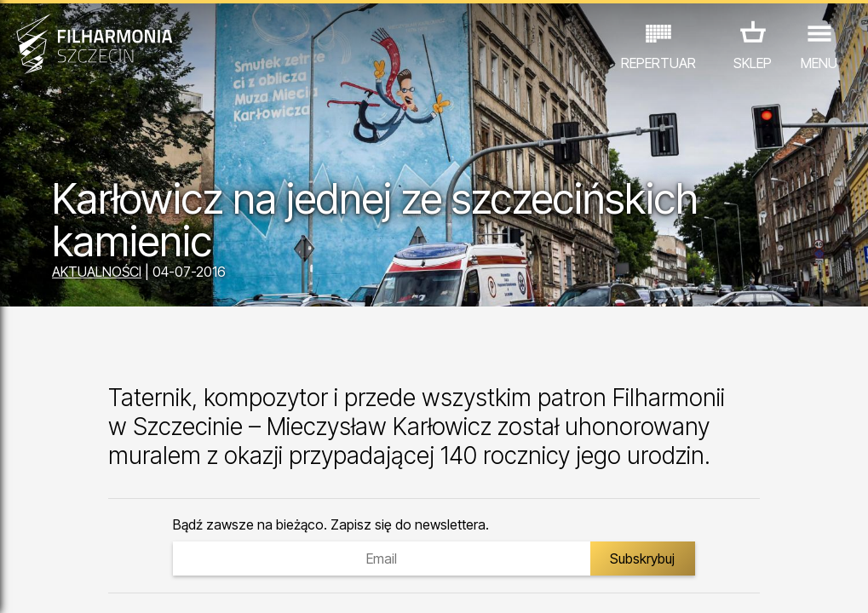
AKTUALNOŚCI (97, 272)
